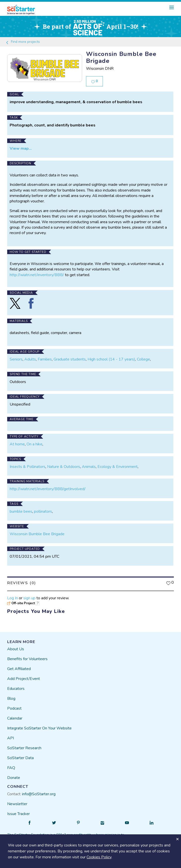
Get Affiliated (19, 666)
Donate (14, 775)
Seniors (16, 357)
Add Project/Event (24, 676)
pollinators (43, 509)
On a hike (34, 441)
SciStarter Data (20, 755)
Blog (11, 696)
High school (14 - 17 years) (111, 357)
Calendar (15, 716)
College (143, 357)
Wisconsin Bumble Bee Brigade (37, 531)
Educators (16, 686)
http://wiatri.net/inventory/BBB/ (37, 272)
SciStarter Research (24, 745)
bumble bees (21, 509)
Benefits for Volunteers (27, 656)
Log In (13, 595)
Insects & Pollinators (28, 464)
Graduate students (70, 357)
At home (17, 441)
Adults (30, 357)
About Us (16, 646)
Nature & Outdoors (64, 464)
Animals (89, 464)
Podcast (14, 706)
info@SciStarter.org (39, 791)
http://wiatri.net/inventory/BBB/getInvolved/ (48, 486)
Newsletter (17, 801)
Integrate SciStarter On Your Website (39, 725)
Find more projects (23, 42)
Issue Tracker (18, 811)
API (11, 735)
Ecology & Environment (118, 464)
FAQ (11, 765)
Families (45, 357)
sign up (29, 595)
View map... (21, 146)
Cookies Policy (99, 857)
